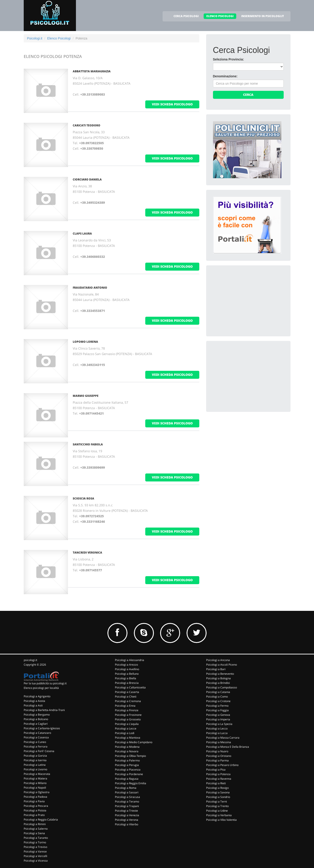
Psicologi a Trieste (126, 811)
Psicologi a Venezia (127, 815)
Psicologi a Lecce (126, 728)
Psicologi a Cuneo (35, 742)
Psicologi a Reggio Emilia (131, 783)
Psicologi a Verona (127, 820)
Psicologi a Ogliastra (37, 792)
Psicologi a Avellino (127, 669)
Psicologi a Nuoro (217, 751)
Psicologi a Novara (127, 751)
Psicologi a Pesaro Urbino (222, 765)
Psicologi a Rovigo (217, 788)
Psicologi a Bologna (218, 678)
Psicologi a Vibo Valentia (221, 820)
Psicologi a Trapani (127, 806)
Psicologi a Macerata (37, 774)
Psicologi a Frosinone (128, 715)
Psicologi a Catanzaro (37, 733)
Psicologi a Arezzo (126, 665)
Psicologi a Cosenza (36, 737)
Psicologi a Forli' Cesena (39, 751)
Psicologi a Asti (33, 705)
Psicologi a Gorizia (35, 756)
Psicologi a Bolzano (36, 719)
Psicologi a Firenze (127, 710)
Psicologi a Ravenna (219, 779)
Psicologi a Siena (34, 833)
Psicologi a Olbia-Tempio (130, 756)
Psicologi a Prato (34, 815)
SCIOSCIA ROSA (83, 498)
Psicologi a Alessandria (130, 660)
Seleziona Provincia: (228, 59)
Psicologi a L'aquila (127, 724)
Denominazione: (225, 76)
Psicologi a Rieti (216, 783)
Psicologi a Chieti (126, 697)
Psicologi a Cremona (128, 701)
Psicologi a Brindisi (218, 683)
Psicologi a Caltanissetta (130, 687)
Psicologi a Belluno (127, 674)
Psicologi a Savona (218, 792)
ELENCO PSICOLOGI (220, 16)
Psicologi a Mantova (128, 738)
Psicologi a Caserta (127, 692)
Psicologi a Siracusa (127, 797)
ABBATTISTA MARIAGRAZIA (92, 71)
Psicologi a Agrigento (37, 696)
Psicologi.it (35, 38)
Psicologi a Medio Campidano (134, 742)
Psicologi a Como (217, 697)
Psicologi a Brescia (127, 683)
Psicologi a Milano (35, 783)
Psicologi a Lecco (217, 728)
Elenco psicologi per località (41, 688)
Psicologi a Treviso (35, 847)
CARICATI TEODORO (87, 125)
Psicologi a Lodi (125, 733)
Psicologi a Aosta (34, 701)
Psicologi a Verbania (219, 815)
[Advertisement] (247, 301)
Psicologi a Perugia (127, 765)
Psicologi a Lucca (217, 733)
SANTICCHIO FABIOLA (88, 444)
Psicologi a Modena (127, 747)
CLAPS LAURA (82, 234)
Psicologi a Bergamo (37, 715)
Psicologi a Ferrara (36, 746)
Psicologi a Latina (35, 765)
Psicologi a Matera (35, 778)
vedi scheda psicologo (172, 104)
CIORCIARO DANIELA (87, 179)
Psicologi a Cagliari (36, 724)
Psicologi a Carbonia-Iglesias (42, 728)
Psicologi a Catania (218, 692)
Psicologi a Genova (218, 715)
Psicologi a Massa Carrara (223, 738)
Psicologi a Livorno (35, 769)
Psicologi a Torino (35, 842)
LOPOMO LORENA (85, 342)
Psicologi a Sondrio (218, 797)
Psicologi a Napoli (35, 788)
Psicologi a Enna (125, 706)
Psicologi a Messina (219, 742)
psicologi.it (30, 660)
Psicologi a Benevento (220, 674)
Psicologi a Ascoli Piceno (222, 665)
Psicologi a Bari (216, 669)
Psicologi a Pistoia (35, 810)
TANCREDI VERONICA (87, 553)
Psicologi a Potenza (218, 774)
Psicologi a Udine (217, 811)
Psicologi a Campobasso (222, 687)
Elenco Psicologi (59, 38)
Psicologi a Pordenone (129, 774)
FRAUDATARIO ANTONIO (90, 288)
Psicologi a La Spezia (219, 724)
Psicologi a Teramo (127, 801)
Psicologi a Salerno (36, 829)
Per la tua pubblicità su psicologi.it (45, 683)
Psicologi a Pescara (36, 806)
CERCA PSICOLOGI (186, 16)
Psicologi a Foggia (217, 710)
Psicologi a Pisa (216, 770)
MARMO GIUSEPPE (86, 396)
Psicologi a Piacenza (128, 770)
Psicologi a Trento (217, 806)
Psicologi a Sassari (127, 792)
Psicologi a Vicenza (36, 861)
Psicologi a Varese (35, 851)
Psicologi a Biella (126, 678)
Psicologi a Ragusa (127, 779)
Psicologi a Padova (35, 797)
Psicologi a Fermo (217, 706)
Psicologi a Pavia (34, 801)
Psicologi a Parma (217, 760)
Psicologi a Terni (217, 801)
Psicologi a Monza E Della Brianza (228, 747)
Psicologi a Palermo (127, 760)
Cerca (248, 95)
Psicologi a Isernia (35, 760)
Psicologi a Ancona (218, 660)
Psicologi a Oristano (219, 756)
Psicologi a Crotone (218, 701)
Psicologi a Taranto (36, 838)
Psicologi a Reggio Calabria (41, 820)
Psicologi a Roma (126, 788)
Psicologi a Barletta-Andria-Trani (44, 710)
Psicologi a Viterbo (127, 824)
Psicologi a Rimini (35, 824)
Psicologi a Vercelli (35, 856)
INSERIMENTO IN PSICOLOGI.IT (263, 16)
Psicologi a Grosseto (128, 719)
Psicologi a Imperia (218, 719)
